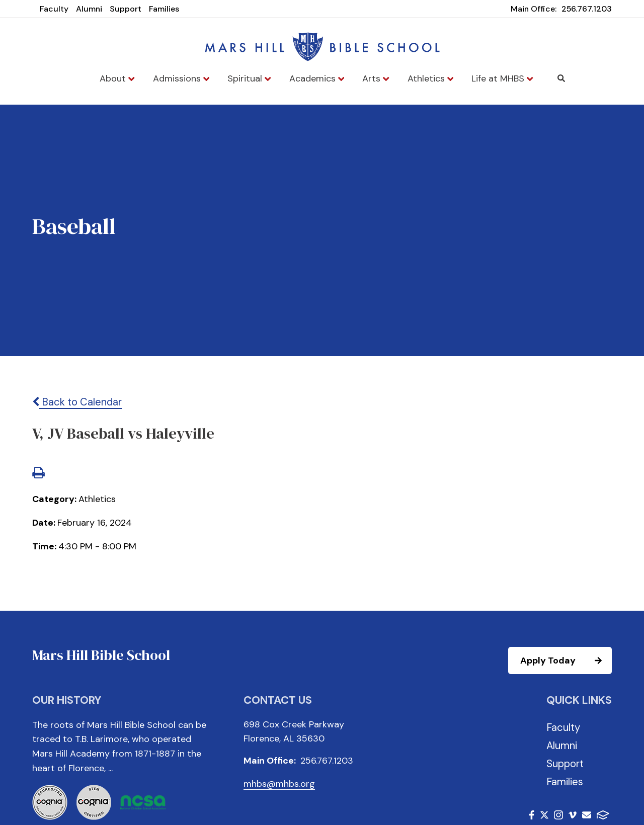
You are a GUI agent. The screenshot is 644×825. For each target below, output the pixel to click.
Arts (376, 78)
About (117, 78)
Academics (317, 78)
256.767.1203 (587, 9)
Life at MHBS (502, 78)
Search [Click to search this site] (561, 78)
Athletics (430, 78)
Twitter (544, 815)
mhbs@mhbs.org (279, 784)
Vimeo (573, 815)
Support (126, 9)
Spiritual (249, 78)
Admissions (181, 78)
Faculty (54, 9)
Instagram (558, 815)
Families (164, 9)
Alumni (89, 9)
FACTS (603, 815)
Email (587, 815)
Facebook (532, 815)
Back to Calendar (77, 402)
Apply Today (566, 661)
